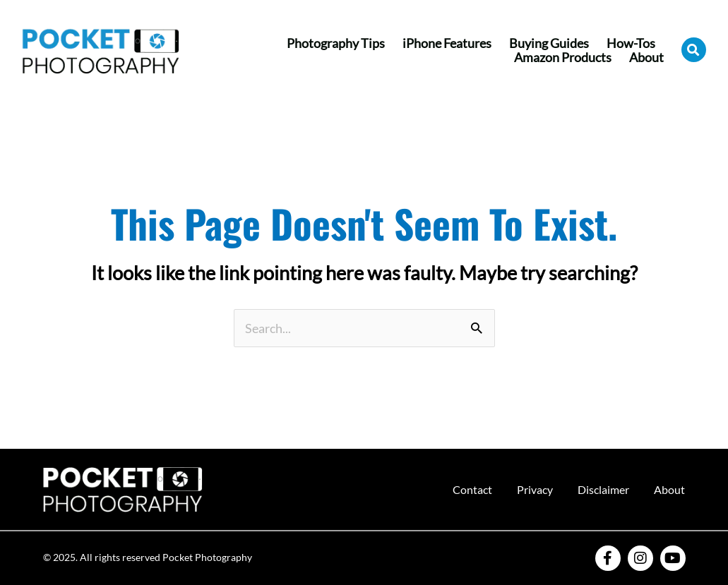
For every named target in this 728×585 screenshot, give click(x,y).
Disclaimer (603, 489)
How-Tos (631, 43)
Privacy (535, 489)
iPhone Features (447, 43)
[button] (694, 50)
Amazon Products (563, 57)
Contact (472, 489)
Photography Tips (336, 43)
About (646, 57)
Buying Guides (549, 43)
